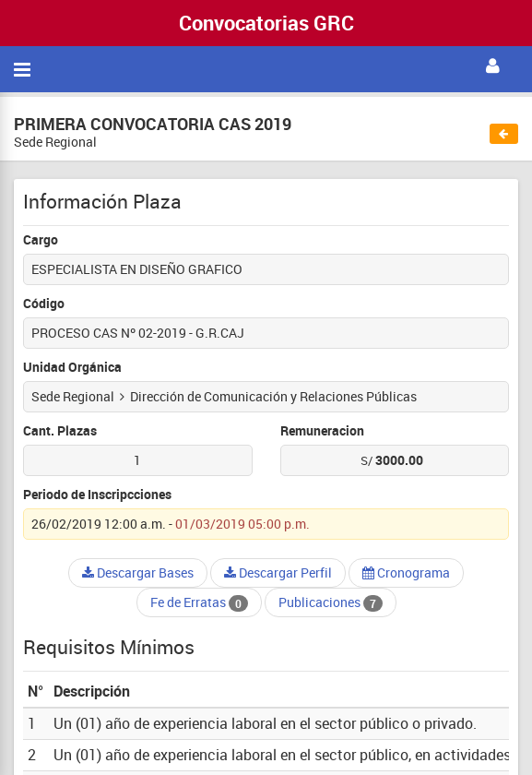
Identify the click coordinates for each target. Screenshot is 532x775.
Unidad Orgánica (72, 367)
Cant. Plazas (60, 430)
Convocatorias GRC (266, 23)
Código (44, 303)
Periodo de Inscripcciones (97, 494)
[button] (493, 66)
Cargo (41, 239)
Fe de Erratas (199, 602)
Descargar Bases (138, 572)
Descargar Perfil (278, 572)
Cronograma (406, 572)
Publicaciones (331, 602)
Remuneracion (322, 430)
